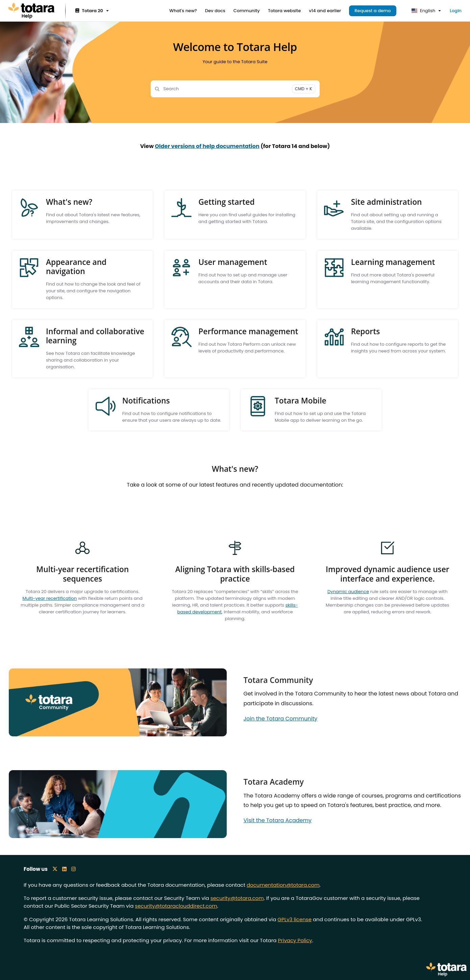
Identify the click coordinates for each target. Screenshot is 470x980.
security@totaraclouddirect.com (176, 906)
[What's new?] (183, 11)
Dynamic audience (348, 592)
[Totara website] (284, 11)
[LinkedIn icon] (64, 869)
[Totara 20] (91, 11)
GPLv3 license (294, 919)
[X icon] (55, 869)
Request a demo (373, 11)
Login (456, 11)
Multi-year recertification (50, 598)
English (424, 11)
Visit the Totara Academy (278, 820)
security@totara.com (237, 898)
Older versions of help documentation (207, 146)
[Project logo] (31, 11)
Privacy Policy (295, 940)
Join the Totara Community (281, 719)
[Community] (247, 11)
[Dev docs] (215, 11)
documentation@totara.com (283, 885)
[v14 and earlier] (325, 11)
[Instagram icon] (73, 869)
